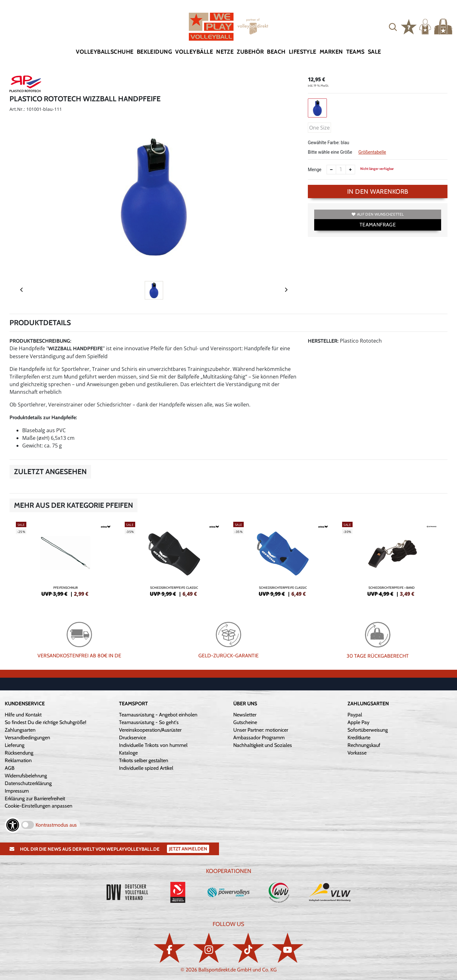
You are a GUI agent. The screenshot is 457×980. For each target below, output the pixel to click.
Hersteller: (323, 341)
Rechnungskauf (364, 745)
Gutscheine (245, 722)
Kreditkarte (359, 738)
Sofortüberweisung (368, 730)
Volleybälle (194, 52)
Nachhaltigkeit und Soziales (263, 745)
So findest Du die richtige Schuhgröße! (46, 722)
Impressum (17, 791)
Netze (225, 52)
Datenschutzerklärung (28, 783)
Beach (276, 52)
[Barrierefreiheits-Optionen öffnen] (13, 825)
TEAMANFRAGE (378, 225)
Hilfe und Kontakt (23, 715)
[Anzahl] (341, 170)
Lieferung (15, 745)
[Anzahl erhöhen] (350, 170)
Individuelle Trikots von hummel (153, 745)
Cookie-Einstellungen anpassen (39, 806)
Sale (374, 52)
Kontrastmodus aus (56, 825)
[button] (393, 27)
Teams (355, 52)
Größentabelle (372, 152)
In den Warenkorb (378, 191)
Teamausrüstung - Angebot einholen (158, 715)
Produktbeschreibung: (40, 341)
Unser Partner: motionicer (261, 730)
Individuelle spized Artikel (146, 768)
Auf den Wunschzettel (378, 214)
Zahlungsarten (20, 730)
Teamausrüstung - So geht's (149, 722)
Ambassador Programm (259, 738)
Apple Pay (358, 722)
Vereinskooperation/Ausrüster (150, 730)
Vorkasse (357, 753)
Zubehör (250, 52)
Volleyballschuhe (105, 52)
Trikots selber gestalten (144, 760)
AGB (10, 768)
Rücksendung (19, 753)
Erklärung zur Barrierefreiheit (35, 799)
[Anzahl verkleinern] (331, 170)
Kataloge (128, 753)
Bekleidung (155, 52)
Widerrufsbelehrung (26, 776)
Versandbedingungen (27, 738)
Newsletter (245, 715)
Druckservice (132, 738)
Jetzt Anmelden (188, 849)
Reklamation (18, 760)
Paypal (355, 715)
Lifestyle (303, 52)
